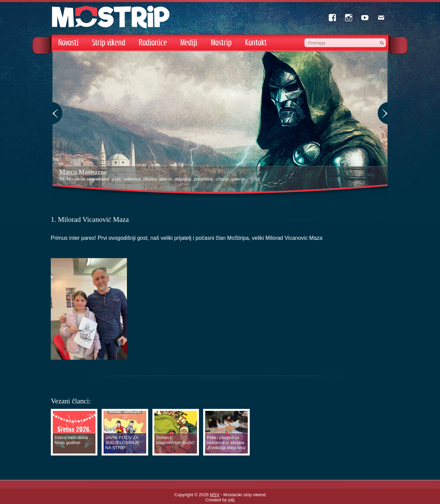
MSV (215, 495)
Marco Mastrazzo (83, 172)
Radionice (153, 43)
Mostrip (221, 43)
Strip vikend (109, 43)
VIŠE (255, 179)
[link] (294, 238)
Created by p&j (220, 500)
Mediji (189, 43)
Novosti (68, 43)
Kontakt (256, 43)
